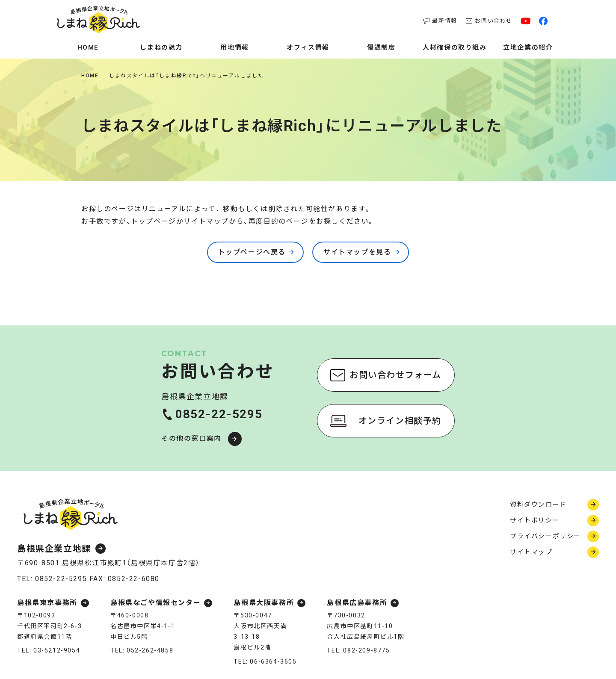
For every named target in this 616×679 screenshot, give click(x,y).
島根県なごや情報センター (155, 603)
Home (88, 47)
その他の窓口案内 (191, 438)
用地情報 (234, 47)
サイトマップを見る (357, 252)
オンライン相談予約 (400, 421)
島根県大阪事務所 (264, 603)
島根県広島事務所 (357, 603)
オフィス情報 (308, 47)
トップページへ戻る (252, 252)
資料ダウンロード (538, 505)
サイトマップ (531, 552)
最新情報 (440, 21)
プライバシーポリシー (545, 536)
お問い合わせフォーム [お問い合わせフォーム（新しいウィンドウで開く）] (395, 375)
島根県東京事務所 (47, 603)
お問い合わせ (489, 21)
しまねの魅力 (161, 47)
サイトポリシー (535, 520)
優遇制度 (381, 47)
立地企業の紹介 (528, 47)
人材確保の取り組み (455, 47)
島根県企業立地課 (54, 549)
